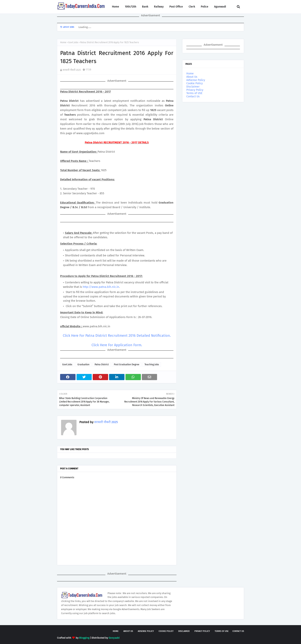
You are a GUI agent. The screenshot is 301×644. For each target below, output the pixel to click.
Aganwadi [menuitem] (220, 7)
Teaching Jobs (152, 365)
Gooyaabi (114, 638)
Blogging (84, 638)
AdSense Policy (196, 80)
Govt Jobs (73, 42)
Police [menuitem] (205, 7)
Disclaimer (193, 87)
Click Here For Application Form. (117, 345)
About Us (192, 77)
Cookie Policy (195, 83)
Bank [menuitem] (145, 7)
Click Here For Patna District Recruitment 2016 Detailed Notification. (117, 336)
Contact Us (193, 96)
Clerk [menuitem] (192, 7)
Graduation (83, 365)
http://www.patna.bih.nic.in (101, 287)
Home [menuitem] (116, 7)
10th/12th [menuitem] (131, 7)
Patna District (102, 365)
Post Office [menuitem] (176, 7)
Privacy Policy (195, 90)
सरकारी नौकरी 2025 (72, 70)
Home (63, 42)
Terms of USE (194, 93)
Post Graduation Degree (127, 365)
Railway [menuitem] (159, 7)
